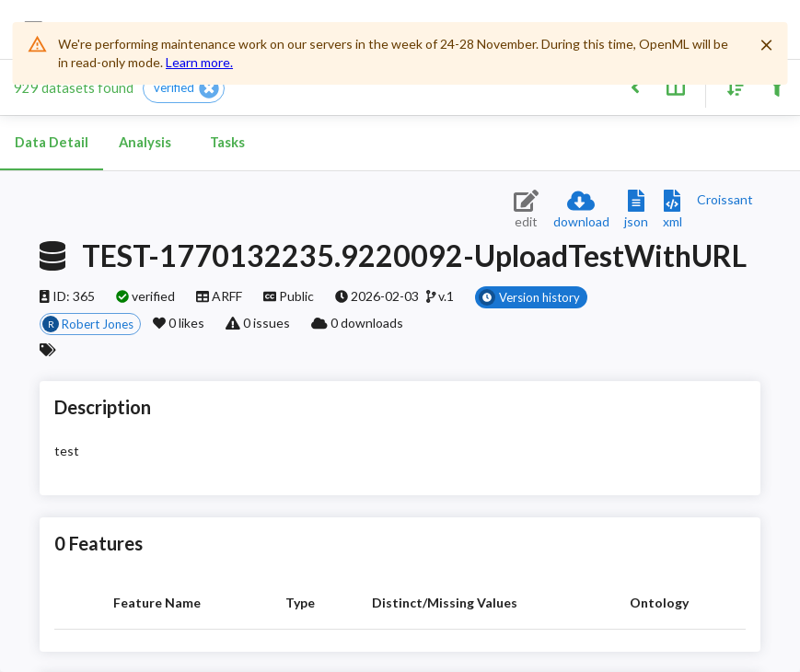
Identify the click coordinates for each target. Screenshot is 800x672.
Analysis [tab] (145, 143)
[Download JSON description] (636, 210)
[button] (184, 88)
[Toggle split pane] (675, 86)
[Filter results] (777, 86)
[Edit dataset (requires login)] (526, 210)
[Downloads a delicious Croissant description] (725, 199)
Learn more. (199, 62)
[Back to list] (635, 86)
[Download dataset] (581, 210)
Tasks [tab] (227, 143)
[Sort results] (731, 86)
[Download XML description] (672, 210)
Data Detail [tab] (52, 143)
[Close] (767, 45)
